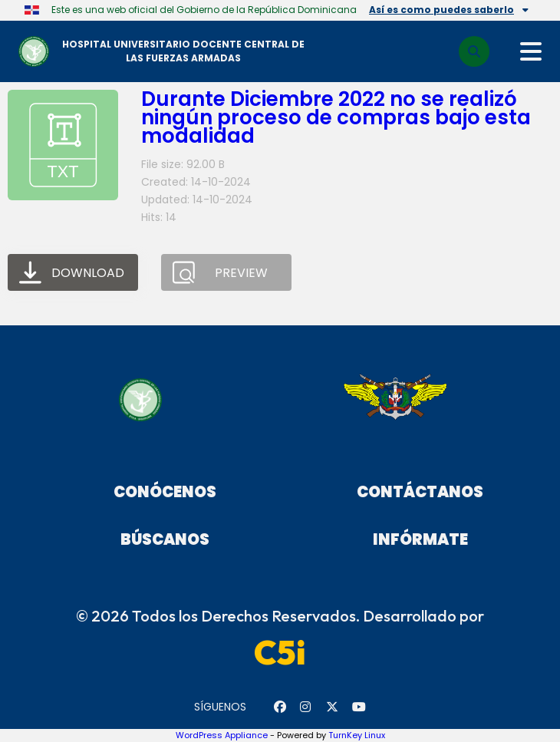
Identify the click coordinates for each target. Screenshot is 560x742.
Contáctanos (420, 492)
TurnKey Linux (357, 735)
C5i (280, 652)
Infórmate (420, 539)
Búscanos (165, 539)
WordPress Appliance (222, 735)
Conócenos (165, 492)
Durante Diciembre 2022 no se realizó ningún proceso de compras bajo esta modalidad (336, 117)
